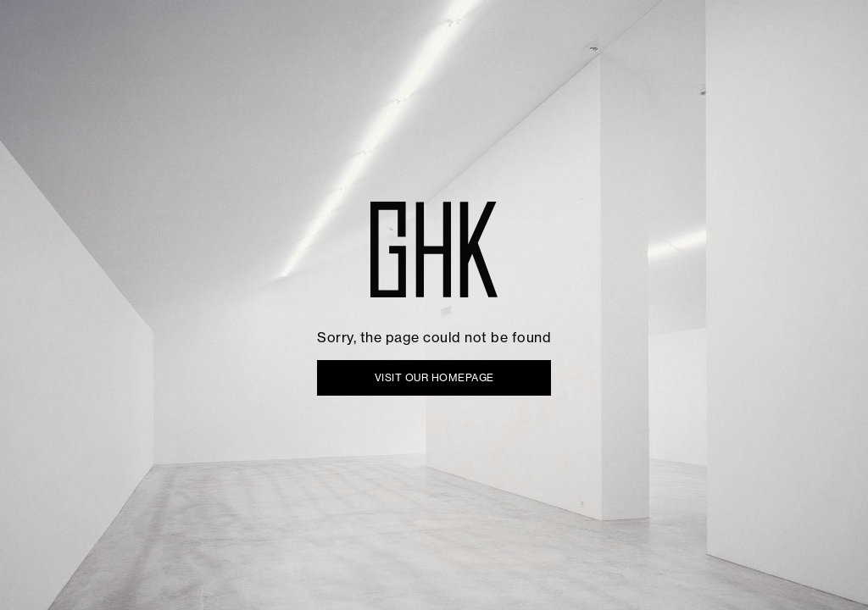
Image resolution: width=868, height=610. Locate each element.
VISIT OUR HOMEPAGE (434, 377)
